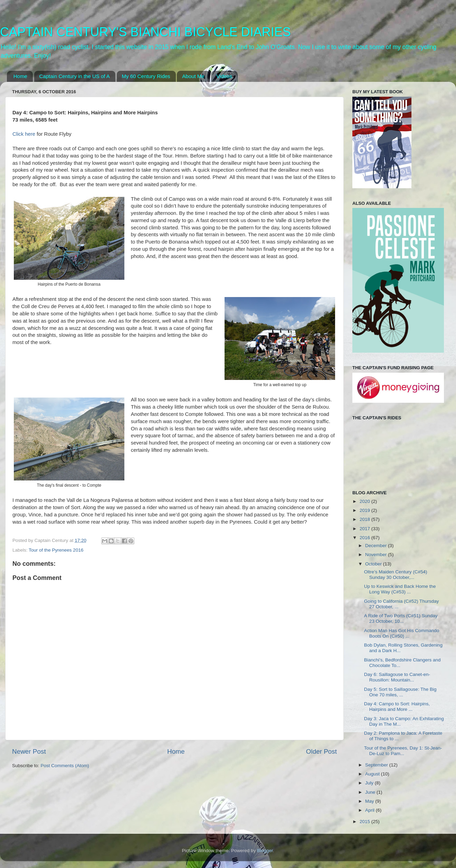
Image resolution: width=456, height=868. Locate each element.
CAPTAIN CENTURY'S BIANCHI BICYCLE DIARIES (145, 32)
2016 (365, 538)
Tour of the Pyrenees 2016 (56, 550)
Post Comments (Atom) (65, 766)
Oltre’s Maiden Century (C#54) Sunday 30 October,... (396, 575)
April (370, 810)
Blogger (265, 851)
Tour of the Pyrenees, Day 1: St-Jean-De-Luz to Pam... (403, 751)
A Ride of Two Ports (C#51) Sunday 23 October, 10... (401, 618)
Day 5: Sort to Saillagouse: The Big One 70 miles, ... (400, 692)
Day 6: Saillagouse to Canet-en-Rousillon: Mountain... (397, 677)
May (370, 801)
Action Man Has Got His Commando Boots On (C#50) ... (402, 633)
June (371, 792)
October (374, 564)
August (373, 774)
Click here (25, 134)
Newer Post (29, 751)
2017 (365, 529)
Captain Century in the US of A (75, 76)
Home (20, 76)
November (377, 555)
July (370, 783)
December (377, 546)
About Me (193, 76)
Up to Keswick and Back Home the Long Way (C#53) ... (400, 589)
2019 (365, 510)
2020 (365, 501)
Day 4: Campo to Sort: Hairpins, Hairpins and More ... (397, 707)
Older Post (321, 751)
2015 (365, 822)
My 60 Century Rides (146, 76)
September (377, 765)
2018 (365, 519)
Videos (224, 76)
